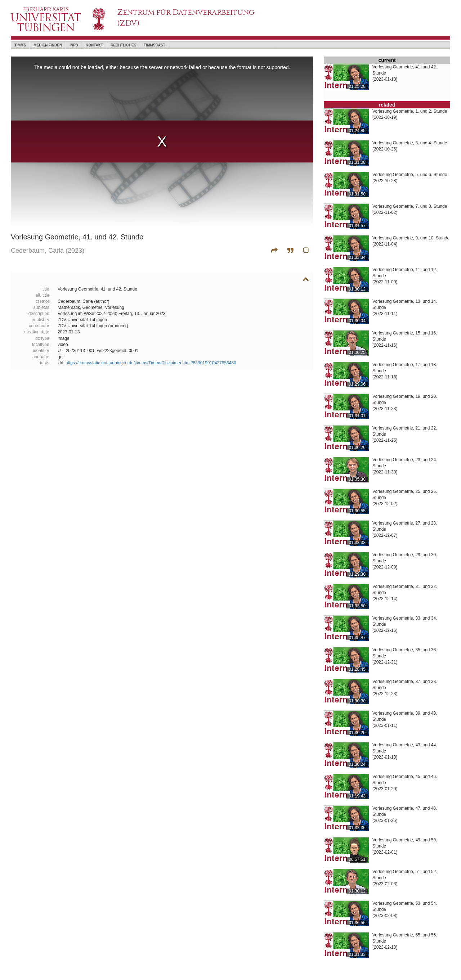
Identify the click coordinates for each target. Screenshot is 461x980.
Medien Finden (48, 45)
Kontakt (94, 45)
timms (20, 45)
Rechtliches (123, 45)
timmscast (154, 45)
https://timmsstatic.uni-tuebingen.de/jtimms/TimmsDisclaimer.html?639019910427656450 (151, 363)
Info (74, 45)
